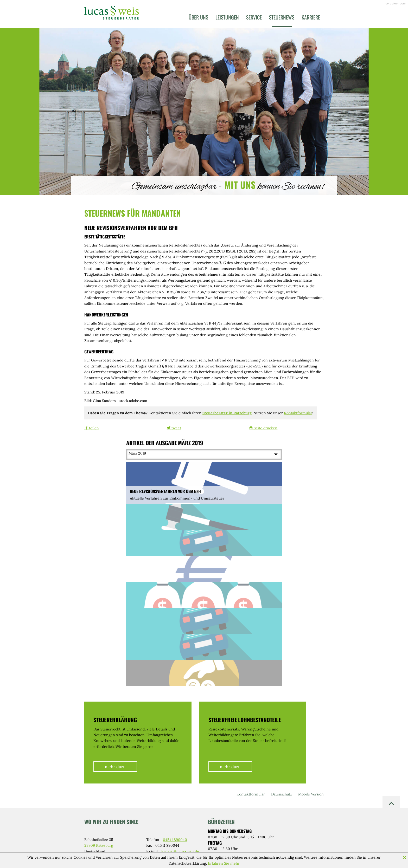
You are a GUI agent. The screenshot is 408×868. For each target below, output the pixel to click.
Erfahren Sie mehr (224, 863)
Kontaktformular (298, 413)
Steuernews (282, 17)
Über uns (198, 17)
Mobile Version (311, 794)
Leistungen (227, 17)
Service (254, 17)
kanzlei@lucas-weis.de (180, 851)
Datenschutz (282, 794)
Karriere (311, 17)
